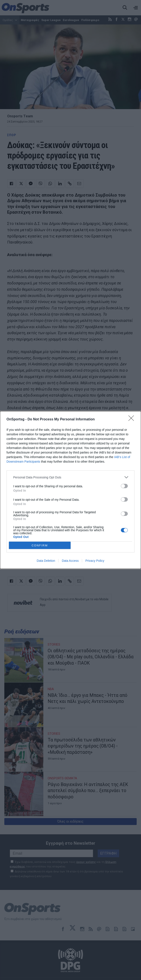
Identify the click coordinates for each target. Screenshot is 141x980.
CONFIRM (40, 545)
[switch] (124, 486)
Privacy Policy (95, 561)
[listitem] (70, 477)
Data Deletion (46, 561)
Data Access (70, 561)
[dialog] (70, 490)
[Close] (133, 420)
